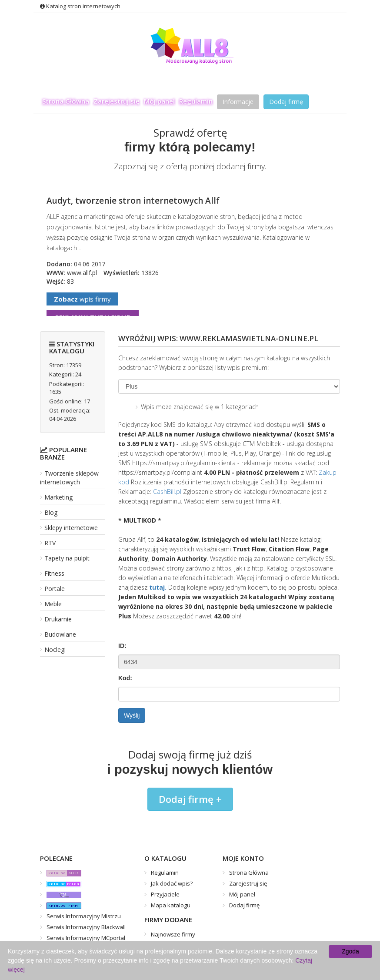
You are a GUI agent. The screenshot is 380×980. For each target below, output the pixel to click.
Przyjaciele (165, 894)
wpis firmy (82, 299)
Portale (55, 589)
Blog (51, 512)
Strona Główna (66, 101)
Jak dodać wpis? (172, 883)
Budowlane (60, 634)
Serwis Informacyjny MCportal (86, 938)
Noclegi (55, 649)
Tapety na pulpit (67, 558)
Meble (53, 604)
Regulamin (196, 101)
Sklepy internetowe (71, 528)
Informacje (238, 102)
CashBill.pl (167, 492)
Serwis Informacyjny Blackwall (86, 927)
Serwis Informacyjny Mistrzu (84, 916)
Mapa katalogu (171, 905)
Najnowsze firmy (173, 934)
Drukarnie (58, 619)
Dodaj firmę (286, 102)
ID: (122, 646)
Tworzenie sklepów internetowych (69, 478)
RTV (50, 543)
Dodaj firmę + (190, 799)
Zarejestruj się (117, 101)
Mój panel (159, 101)
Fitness (54, 573)
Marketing (58, 497)
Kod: (125, 678)
